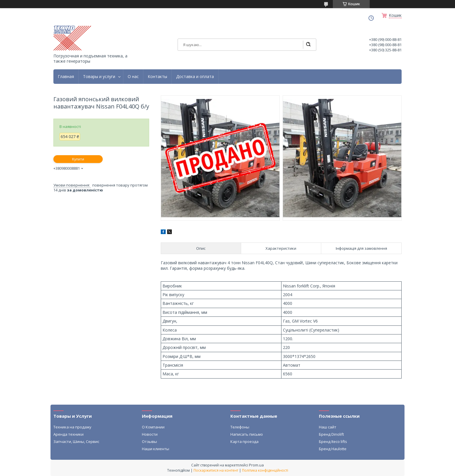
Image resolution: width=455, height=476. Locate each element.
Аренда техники (68, 434)
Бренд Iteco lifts (333, 441)
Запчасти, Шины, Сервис (76, 441)
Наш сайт (328, 427)
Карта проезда (244, 441)
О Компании (153, 427)
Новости (150, 434)
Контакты (157, 77)
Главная (66, 77)
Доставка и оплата (195, 77)
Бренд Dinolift (331, 434)
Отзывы (149, 441)
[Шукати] (308, 45)
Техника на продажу (72, 427)
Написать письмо (247, 434)
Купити (78, 159)
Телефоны (240, 427)
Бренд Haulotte (333, 449)
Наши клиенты (156, 449)
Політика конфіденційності (265, 470)
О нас (133, 77)
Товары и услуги (99, 77)
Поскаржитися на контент (216, 470)
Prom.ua (256, 465)
